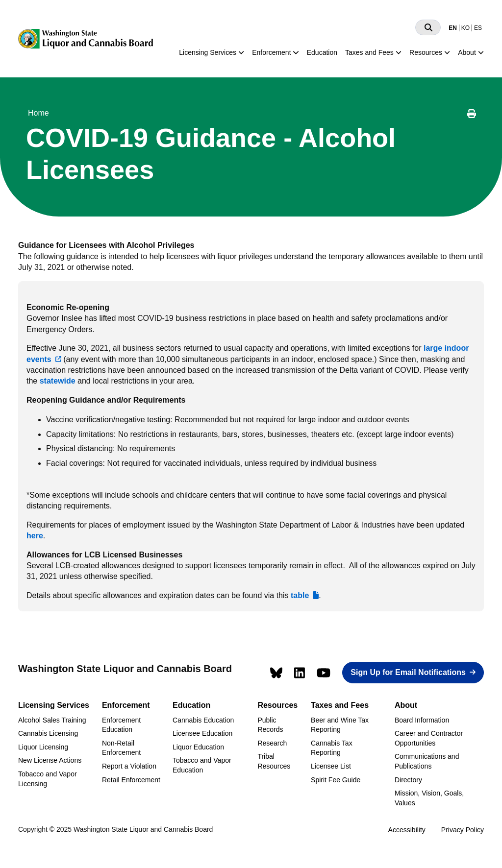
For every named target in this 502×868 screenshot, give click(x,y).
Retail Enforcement (131, 780)
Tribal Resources (274, 761)
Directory (408, 780)
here (35, 536)
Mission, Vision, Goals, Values (429, 798)
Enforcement (271, 52)
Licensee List (331, 766)
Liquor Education (198, 747)
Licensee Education (202, 733)
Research (272, 743)
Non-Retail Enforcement (121, 748)
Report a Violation (129, 766)
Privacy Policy (463, 830)
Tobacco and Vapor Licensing (48, 779)
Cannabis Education (203, 720)
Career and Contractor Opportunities (429, 738)
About (467, 52)
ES (478, 28)
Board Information (422, 720)
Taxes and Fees (369, 52)
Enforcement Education (121, 725)
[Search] (428, 27)
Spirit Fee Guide (336, 780)
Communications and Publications (427, 761)
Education (322, 52)
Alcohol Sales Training (52, 720)
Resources (426, 52)
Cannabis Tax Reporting (332, 748)
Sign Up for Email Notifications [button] (408, 672)
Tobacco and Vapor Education (202, 765)
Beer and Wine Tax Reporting (340, 725)
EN (453, 28)
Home (38, 113)
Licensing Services (208, 52)
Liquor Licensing (43, 747)
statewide (58, 381)
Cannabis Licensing (48, 733)
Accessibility (407, 830)
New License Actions (50, 760)
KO (465, 28)
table (300, 595)
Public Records (270, 725)
